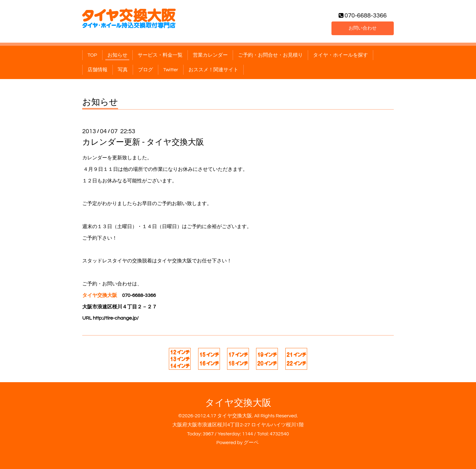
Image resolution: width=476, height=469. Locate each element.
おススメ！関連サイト (213, 70)
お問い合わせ (363, 28)
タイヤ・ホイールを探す (340, 55)
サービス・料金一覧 (160, 55)
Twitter (171, 70)
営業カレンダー (210, 55)
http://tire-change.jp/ (116, 318)
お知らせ (117, 55)
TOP (92, 55)
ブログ (145, 70)
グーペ (251, 443)
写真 (123, 70)
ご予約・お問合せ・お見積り (270, 55)
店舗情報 (98, 70)
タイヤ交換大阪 (238, 403)
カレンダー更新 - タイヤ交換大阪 (143, 142)
